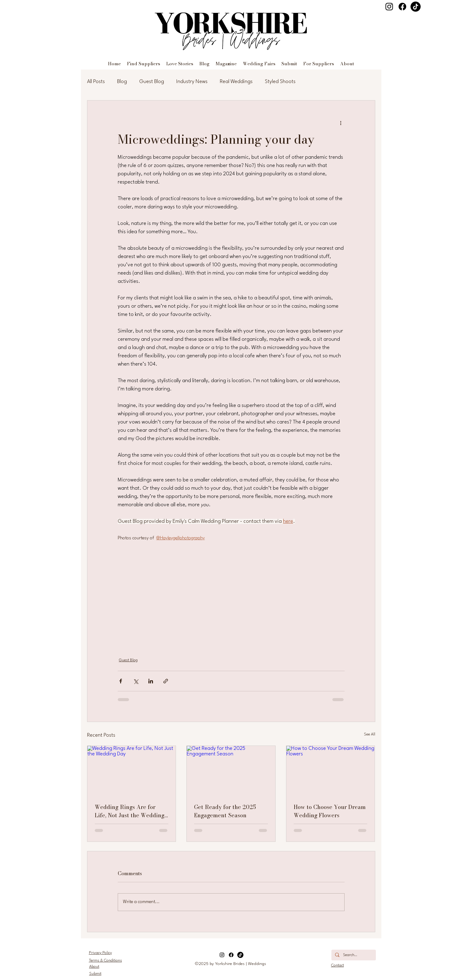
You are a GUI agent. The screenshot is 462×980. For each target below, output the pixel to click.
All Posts (96, 82)
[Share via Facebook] (121, 681)
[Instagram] (389, 7)
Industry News (192, 82)
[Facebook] (402, 7)
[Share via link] (166, 681)
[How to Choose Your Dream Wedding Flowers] (331, 771)
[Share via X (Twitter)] (136, 681)
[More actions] (341, 123)
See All (370, 734)
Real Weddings (236, 82)
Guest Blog (152, 82)
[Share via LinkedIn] (151, 681)
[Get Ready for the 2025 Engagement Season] (231, 771)
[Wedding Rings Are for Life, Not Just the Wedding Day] (132, 771)
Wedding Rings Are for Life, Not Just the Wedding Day (130, 811)
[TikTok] (416, 7)
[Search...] (353, 955)
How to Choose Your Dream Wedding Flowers (330, 811)
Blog (122, 82)
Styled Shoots (280, 82)
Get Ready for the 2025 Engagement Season (225, 811)
